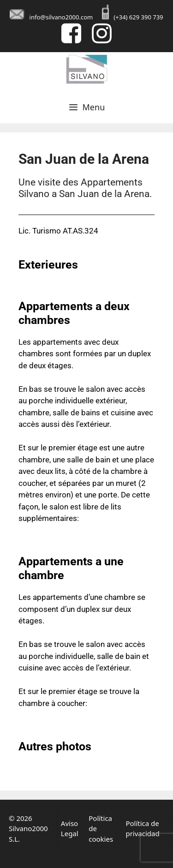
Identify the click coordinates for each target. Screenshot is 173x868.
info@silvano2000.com (61, 17)
